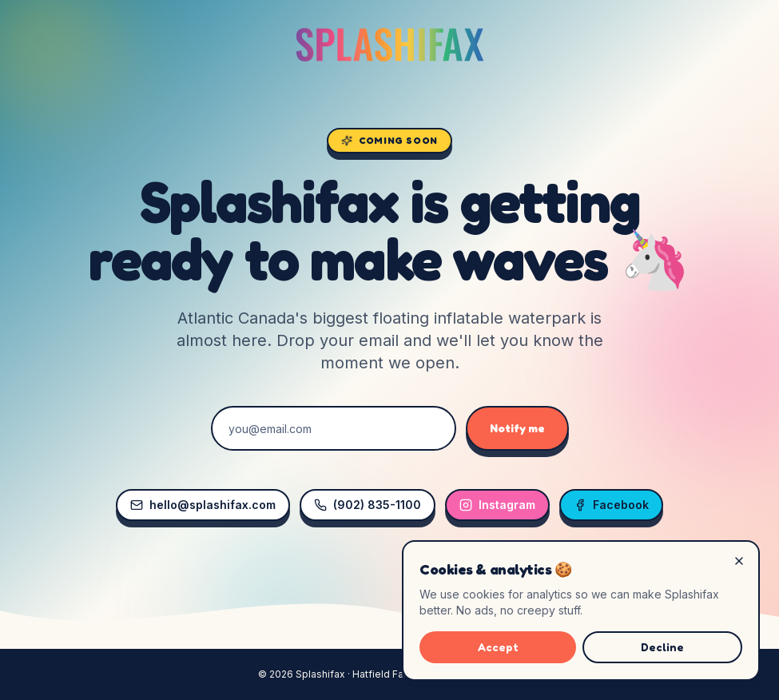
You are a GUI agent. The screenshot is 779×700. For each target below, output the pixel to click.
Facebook (611, 505)
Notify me (517, 428)
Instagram (497, 505)
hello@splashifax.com (203, 505)
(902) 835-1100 (368, 505)
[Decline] (739, 561)
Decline (662, 647)
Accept (498, 647)
